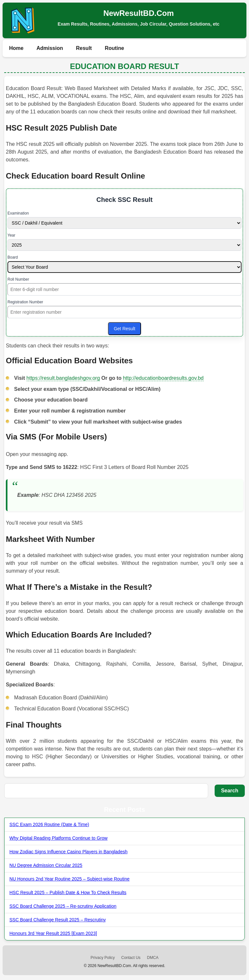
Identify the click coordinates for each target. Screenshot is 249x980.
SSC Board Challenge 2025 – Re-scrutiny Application (63, 906)
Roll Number (18, 279)
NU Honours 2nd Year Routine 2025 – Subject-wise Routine (69, 879)
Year (11, 235)
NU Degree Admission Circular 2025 (46, 865)
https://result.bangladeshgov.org (63, 378)
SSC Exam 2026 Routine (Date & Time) (49, 824)
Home (16, 48)
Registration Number (25, 302)
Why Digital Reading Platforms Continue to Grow (59, 838)
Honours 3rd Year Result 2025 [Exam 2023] (53, 933)
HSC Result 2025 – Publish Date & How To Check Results (68, 892)
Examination (18, 213)
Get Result (124, 329)
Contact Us (131, 958)
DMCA (153, 958)
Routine (114, 48)
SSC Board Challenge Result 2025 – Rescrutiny (58, 920)
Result (84, 48)
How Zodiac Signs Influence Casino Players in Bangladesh (68, 852)
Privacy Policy (103, 958)
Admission (50, 48)
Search (230, 791)
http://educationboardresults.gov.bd (163, 378)
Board (13, 257)
